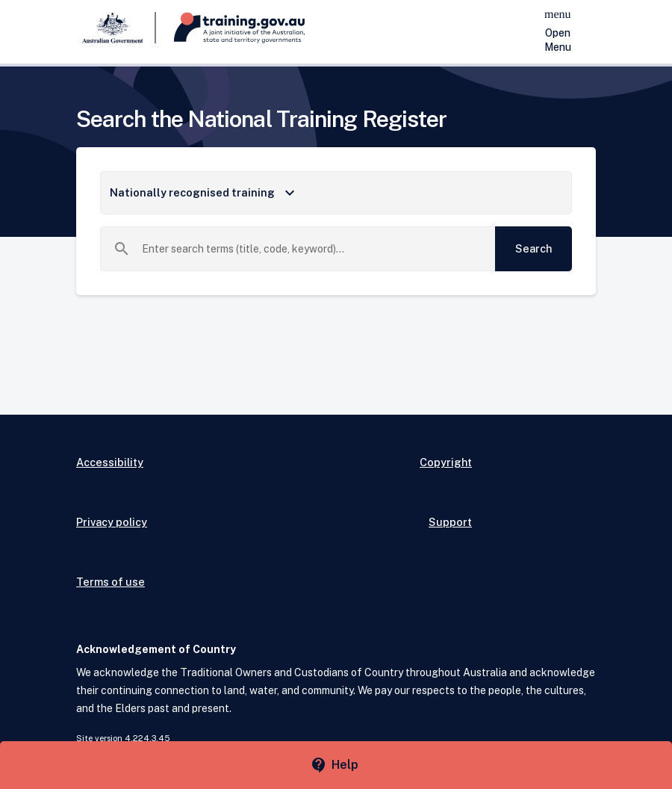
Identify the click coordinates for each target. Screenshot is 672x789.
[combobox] (313, 249)
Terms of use (111, 582)
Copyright (446, 462)
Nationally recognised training (204, 193)
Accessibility (110, 462)
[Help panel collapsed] (336, 765)
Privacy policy (112, 522)
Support (450, 522)
